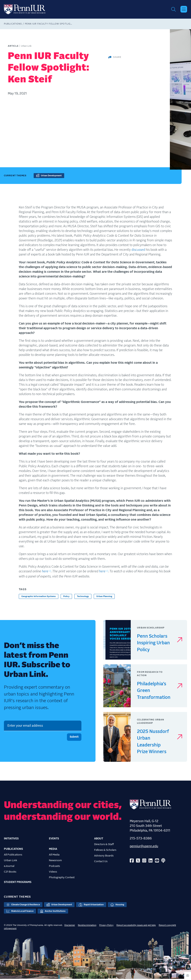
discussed (138, 251)
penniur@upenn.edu (144, 847)
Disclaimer (70, 926)
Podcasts (54, 867)
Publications (13, 25)
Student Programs (18, 883)
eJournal (9, 867)
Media (53, 850)
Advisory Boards (104, 857)
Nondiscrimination (87, 926)
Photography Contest (62, 878)
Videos (53, 873)
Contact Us (101, 862)
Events (54, 840)
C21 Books (10, 873)
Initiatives (11, 840)
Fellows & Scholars (105, 851)
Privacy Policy (106, 926)
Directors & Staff (104, 845)
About (99, 840)
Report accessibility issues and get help (136, 926)
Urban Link (10, 861)
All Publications (13, 856)
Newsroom (55, 861)
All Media (54, 856)
